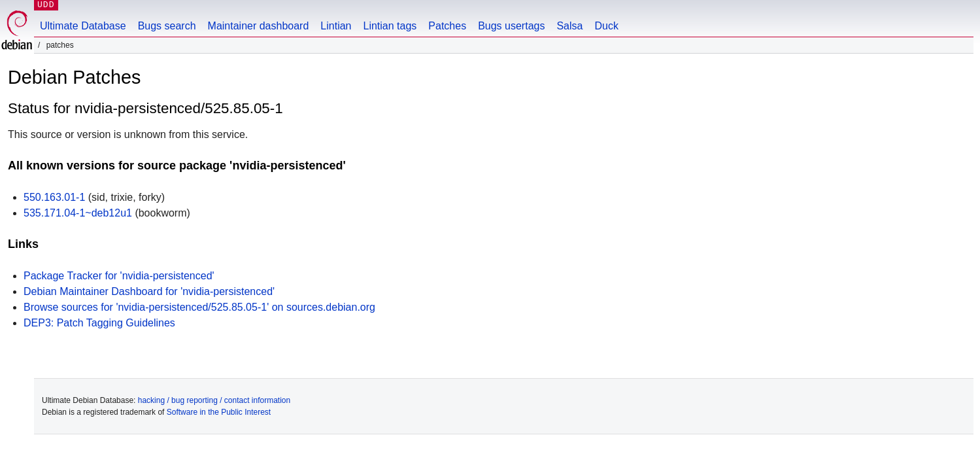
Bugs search (167, 26)
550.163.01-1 (54, 197)
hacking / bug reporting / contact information (214, 400)
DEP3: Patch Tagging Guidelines (99, 323)
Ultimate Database (83, 26)
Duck (606, 26)
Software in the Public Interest (219, 412)
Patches (447, 26)
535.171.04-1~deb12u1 (78, 213)
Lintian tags (390, 26)
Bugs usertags (511, 26)
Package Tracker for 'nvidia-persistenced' (119, 276)
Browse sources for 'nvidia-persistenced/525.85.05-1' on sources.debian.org (199, 307)
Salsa (569, 26)
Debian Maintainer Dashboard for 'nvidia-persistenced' (149, 291)
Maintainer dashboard (259, 26)
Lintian (336, 26)
